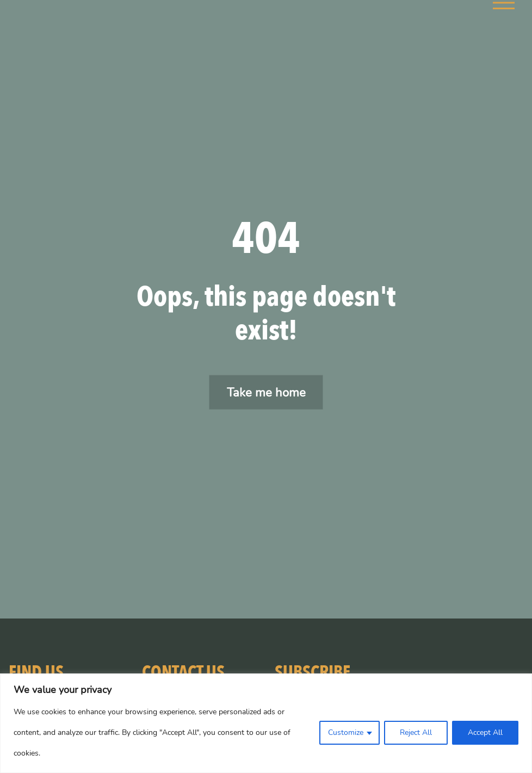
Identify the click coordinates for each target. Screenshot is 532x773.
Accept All (485, 732)
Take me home (266, 392)
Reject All (416, 732)
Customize (346, 732)
